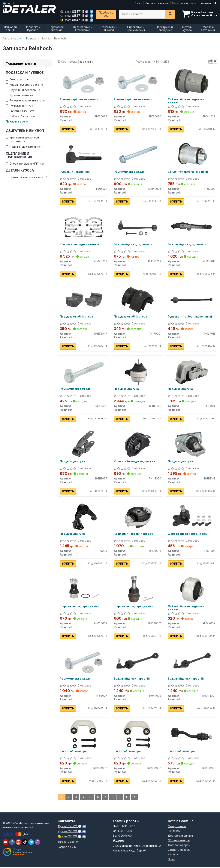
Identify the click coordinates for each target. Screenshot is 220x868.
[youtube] (6, 843)
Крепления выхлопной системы (22, 139)
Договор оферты (179, 846)
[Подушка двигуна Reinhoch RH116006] (83, 517)
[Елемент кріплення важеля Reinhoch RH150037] (83, 82)
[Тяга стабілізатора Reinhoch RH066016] (191, 735)
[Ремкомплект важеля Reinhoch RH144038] (137, 155)
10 (127, 798)
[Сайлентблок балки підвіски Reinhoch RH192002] (192, 155)
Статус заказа (177, 827)
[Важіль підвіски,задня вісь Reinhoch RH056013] (192, 227)
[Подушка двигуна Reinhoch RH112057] (83, 445)
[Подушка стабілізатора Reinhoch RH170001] (138, 300)
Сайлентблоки (20, 116)
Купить (68, 129)
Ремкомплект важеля (129, 172)
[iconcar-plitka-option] (211, 62)
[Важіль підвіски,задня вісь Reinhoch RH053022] (138, 227)
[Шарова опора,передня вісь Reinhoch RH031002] (191, 517)
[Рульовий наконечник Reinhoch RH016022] (83, 155)
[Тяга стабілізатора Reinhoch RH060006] (137, 735)
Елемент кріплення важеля (79, 99)
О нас (138, 3)
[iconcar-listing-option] (215, 62)
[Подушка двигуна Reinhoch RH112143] (191, 445)
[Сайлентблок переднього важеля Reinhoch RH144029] (192, 82)
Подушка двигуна (126, 389)
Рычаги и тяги (20, 111)
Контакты (205, 3)
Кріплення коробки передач (133, 535)
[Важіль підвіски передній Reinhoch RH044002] (138, 662)
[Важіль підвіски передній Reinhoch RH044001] (192, 662)
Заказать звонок (68, 843)
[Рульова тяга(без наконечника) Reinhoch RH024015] (192, 300)
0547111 (73, 12)
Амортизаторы (20, 79)
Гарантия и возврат (184, 3)
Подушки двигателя (24, 147)
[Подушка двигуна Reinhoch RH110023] (138, 372)
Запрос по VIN (67, 848)
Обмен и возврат (179, 841)
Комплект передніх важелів (79, 244)
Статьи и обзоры (179, 851)
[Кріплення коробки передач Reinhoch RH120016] (138, 517)
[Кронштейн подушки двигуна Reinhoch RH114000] (138, 445)
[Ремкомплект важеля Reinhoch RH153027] (83, 662)
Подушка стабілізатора (76, 317)
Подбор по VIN (106, 14)
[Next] (135, 798)
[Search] (170, 14)
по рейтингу (87, 62)
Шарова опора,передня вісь (188, 535)
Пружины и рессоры (23, 90)
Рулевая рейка (19, 95)
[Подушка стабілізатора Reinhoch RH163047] (83, 300)
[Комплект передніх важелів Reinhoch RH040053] (83, 227)
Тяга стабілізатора (73, 752)
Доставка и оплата (157, 3)
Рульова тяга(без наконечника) (190, 317)
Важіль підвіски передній (132, 680)
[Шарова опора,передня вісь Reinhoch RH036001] (138, 590)
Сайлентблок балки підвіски (188, 172)
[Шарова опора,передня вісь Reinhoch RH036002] (83, 590)
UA (6, 3)
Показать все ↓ (17, 121)
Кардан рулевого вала (24, 85)
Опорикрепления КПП (25, 164)
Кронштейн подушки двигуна (134, 462)
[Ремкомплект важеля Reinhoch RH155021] (83, 372)
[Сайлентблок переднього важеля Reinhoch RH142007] (192, 590)
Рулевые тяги (19, 106)
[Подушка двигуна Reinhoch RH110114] (191, 372)
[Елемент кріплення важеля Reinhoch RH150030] (137, 82)
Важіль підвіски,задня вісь (133, 244)
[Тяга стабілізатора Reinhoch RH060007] (83, 735)
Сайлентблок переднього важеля (186, 101)
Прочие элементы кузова (26, 177)
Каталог (173, 855)
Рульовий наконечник (75, 172)
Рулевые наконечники (25, 100)
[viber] (12, 843)
